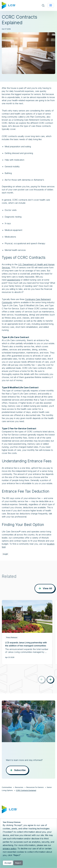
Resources (19, 787)
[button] (50, 680)
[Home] (9, 5)
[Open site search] (43, 5)
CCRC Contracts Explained (26, 790)
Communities (7, 787)
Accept (8, 863)
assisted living (14, 280)
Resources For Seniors (35, 787)
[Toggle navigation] (51, 5)
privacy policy (9, 849)
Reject (18, 863)
